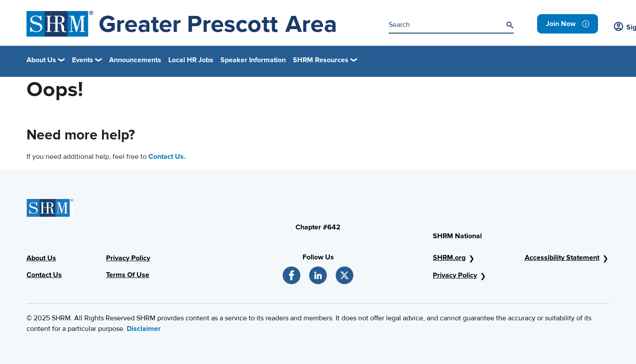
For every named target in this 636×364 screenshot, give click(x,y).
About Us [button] (41, 60)
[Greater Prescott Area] (181, 24)
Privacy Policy (128, 258)
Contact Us (44, 275)
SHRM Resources (321, 60)
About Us (41, 258)
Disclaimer (144, 329)
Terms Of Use (128, 275)
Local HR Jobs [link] (191, 60)
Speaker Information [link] (253, 60)
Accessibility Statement (562, 258)
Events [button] (83, 60)
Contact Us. (167, 157)
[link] (568, 24)
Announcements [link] (135, 60)
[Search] (510, 25)
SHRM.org (449, 258)
